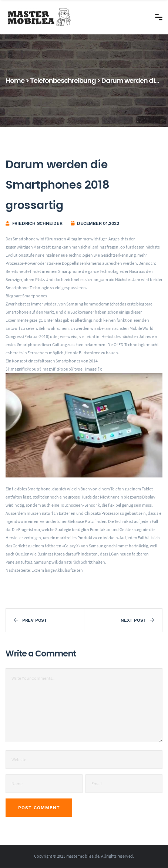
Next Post (138, 620)
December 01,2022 (98, 223)
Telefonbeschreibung (63, 80)
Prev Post (30, 620)
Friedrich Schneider (37, 223)
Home (15, 80)
